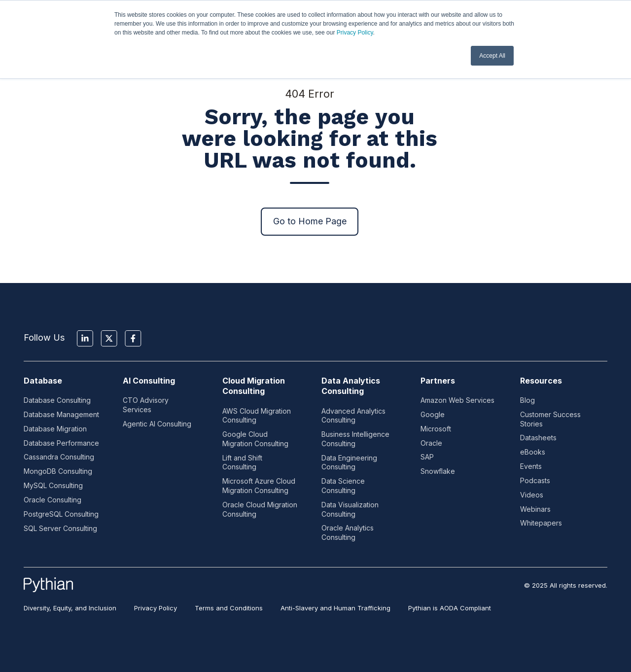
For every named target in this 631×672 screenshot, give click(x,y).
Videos (532, 495)
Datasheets (538, 438)
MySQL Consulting (53, 485)
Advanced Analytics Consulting (353, 416)
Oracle (431, 443)
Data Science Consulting (343, 486)
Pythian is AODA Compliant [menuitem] (450, 608)
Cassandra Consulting (59, 457)
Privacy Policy (355, 33)
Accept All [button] (492, 56)
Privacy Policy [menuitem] (156, 608)
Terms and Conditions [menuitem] (229, 608)
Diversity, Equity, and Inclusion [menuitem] (70, 608)
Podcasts (535, 480)
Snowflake (438, 471)
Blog (527, 400)
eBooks (533, 452)
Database (43, 381)
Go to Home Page (310, 221)
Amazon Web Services (457, 400)
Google (433, 414)
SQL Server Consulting (60, 528)
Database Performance (61, 443)
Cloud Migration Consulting (254, 386)
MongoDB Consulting (58, 471)
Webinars (535, 509)
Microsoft (436, 429)
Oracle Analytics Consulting (348, 532)
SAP (427, 457)
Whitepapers (541, 523)
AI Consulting (149, 381)
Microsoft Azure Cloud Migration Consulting (259, 486)
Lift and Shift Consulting (242, 462)
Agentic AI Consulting (157, 424)
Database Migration (55, 429)
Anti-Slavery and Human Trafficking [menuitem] (335, 608)
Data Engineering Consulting (349, 462)
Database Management (61, 414)
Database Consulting (57, 400)
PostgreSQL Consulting (61, 514)
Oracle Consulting (53, 500)
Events (531, 466)
